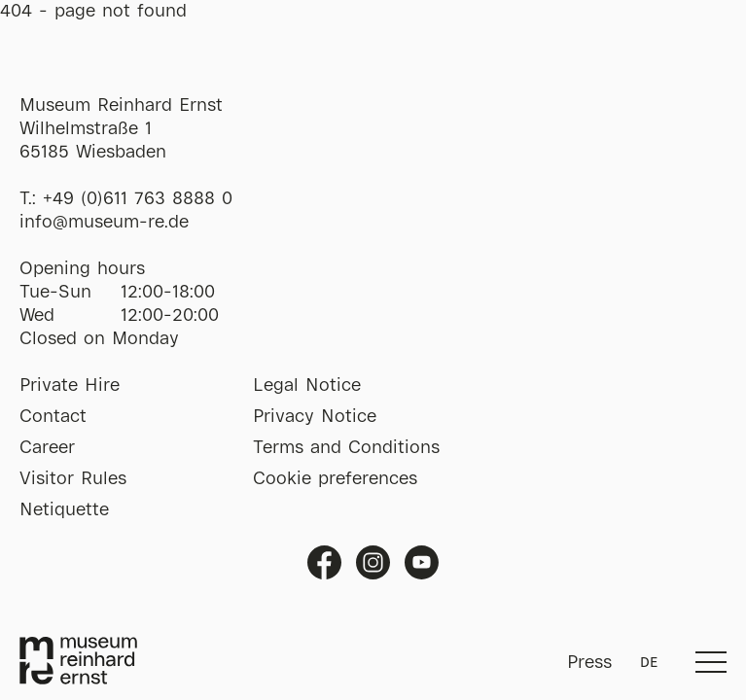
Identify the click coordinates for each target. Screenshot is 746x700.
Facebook (324, 562)
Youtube (422, 562)
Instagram (373, 562)
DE (649, 663)
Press (589, 663)
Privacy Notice (315, 417)
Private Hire (70, 386)
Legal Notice (307, 386)
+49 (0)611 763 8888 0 (138, 199)
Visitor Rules (73, 479)
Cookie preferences (335, 479)
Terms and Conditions (346, 448)
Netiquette (64, 510)
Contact (53, 417)
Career (47, 448)
